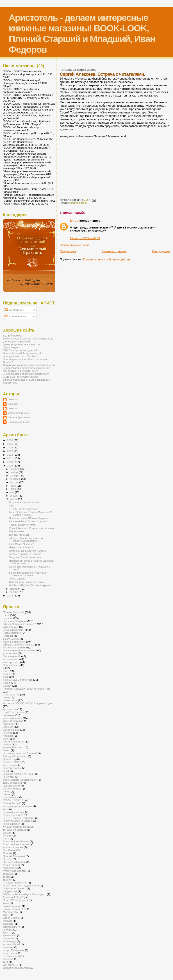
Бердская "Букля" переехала (25, 557)
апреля (14, 496)
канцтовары (10, 765)
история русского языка (17, 806)
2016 (10, 440)
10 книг (7, 835)
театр (6, 877)
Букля (7, 750)
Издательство (11, 786)
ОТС (11, 506)
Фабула (8, 921)
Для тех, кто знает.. (20, 535)
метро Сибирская (14, 950)
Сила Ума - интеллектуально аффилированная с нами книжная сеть (27, 378)
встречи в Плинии (14, 647)
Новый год (9, 759)
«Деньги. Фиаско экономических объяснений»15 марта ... (27, 539)
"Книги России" (12, 803)
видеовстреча (11, 927)
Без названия (16, 531)
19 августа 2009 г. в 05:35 (85, 238)
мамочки (8, 947)
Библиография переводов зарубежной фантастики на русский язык (26, 369)
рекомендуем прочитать (18, 680)
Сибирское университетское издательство (29, 365)
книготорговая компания (18, 821)
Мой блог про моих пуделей (20, 350)
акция (6, 674)
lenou (74, 221)
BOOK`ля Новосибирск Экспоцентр (25, 894)
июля (13, 486)
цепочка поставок (14, 812)
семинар (8, 959)
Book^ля (8, 727)
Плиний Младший (14, 856)
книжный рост (11, 824)
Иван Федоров (12, 721)
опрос (7, 791)
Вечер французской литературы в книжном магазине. (28, 574)
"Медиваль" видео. (15, 888)
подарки (8, 736)
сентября (16, 479)
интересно (9, 627)
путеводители (11, 956)
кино (6, 809)
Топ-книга (9, 715)
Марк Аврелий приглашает (19, 650)
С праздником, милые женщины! (27, 582)
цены (6, 739)
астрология (10, 868)
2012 (10, 455)
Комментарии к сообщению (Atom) (106, 259)
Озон (6, 915)
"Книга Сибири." (18, 579)
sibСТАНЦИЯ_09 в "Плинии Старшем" (30, 585)
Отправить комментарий (74, 245)
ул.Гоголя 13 (11, 965)
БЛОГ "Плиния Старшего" (19, 818)
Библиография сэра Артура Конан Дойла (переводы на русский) (28, 340)
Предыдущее (161, 251)
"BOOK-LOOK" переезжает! (24, 509)
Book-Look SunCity (14, 897)
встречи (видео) (78, 203)
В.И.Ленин (9, 850)
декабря (15, 469)
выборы (8, 929)
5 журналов (10, 891)
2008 (10, 595)
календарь (9, 941)
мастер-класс (11, 662)
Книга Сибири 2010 (15, 909)
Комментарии (16, 316)
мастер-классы (12, 768)
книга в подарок (13, 718)
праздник (8, 724)
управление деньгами (16, 968)
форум (7, 833)
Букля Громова (12, 906)
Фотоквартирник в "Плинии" (20, 753)
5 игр (6, 838)
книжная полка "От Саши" (19, 774)
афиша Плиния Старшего (19, 644)
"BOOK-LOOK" (12, 762)
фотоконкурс (11, 797)
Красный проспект (14, 642)
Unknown (13, 399)
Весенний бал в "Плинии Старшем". (29, 521)
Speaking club (11, 730)
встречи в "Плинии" (15, 621)
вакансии (9, 924)
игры (6, 697)
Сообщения (15, 310)
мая (13, 492)
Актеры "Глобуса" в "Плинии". (25, 554)
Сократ (7, 686)
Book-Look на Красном (17, 844)
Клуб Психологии (13, 712)
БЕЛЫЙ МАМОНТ (14, 336)
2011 (10, 458)
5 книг (7, 683)
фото (6, 671)
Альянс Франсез (13, 847)
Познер (7, 859)
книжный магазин (14, 630)
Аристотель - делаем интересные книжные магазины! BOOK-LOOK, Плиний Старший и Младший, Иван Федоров (82, 34)
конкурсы (9, 777)
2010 (10, 462)
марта (14, 499)
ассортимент (11, 659)
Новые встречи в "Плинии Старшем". (30, 518)
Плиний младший (18, 422)
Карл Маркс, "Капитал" (22, 544)
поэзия (7, 794)
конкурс (8, 733)
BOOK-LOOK (11, 639)
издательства (11, 694)
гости (6, 615)
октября (15, 476)
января (14, 592)
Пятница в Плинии (14, 862)
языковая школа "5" (15, 882)
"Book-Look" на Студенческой (21, 885)
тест (6, 962)
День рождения (12, 783)
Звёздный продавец (15, 756)
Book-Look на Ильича (16, 841)
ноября (14, 472)
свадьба (8, 874)
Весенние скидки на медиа (24, 502)
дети (6, 677)
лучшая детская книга (16, 827)
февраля (15, 589)
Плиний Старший (14, 612)
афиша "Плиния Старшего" (20, 624)
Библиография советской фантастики (26, 374)
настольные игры (14, 741)
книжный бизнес (13, 747)
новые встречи (12, 633)
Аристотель (10, 383)
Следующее (68, 251)
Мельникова (10, 912)
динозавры (10, 935)
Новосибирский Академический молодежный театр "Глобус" (22, 355)
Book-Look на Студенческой (20, 780)
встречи (8, 618)
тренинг (8, 880)
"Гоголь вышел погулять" (23, 525)
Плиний (8, 853)
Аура (6, 903)
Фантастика (10, 700)
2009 (10, 465)
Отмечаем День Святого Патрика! (28, 551)
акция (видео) (11, 865)
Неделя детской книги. (21, 547)
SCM (6, 771)
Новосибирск (11, 665)
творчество (10, 709)
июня (13, 489)
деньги (7, 932)
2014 (10, 447)
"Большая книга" (13, 815)
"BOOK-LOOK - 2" (14, 800)
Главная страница (114, 251)
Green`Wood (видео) (15, 900)
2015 (10, 444)
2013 (10, 451)
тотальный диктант (15, 830)
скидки (7, 744)
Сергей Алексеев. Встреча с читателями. (32, 528)
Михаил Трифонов (19, 417)
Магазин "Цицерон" (19, 413)
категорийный (11, 944)
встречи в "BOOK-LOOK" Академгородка (28, 703)
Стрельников (11, 918)
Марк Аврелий (12, 656)
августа (15, 482)
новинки (8, 636)
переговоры (10, 953)
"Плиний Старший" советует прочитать (27, 689)
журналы (8, 938)
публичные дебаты (14, 871)
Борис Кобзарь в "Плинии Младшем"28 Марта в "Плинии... (31, 514)
